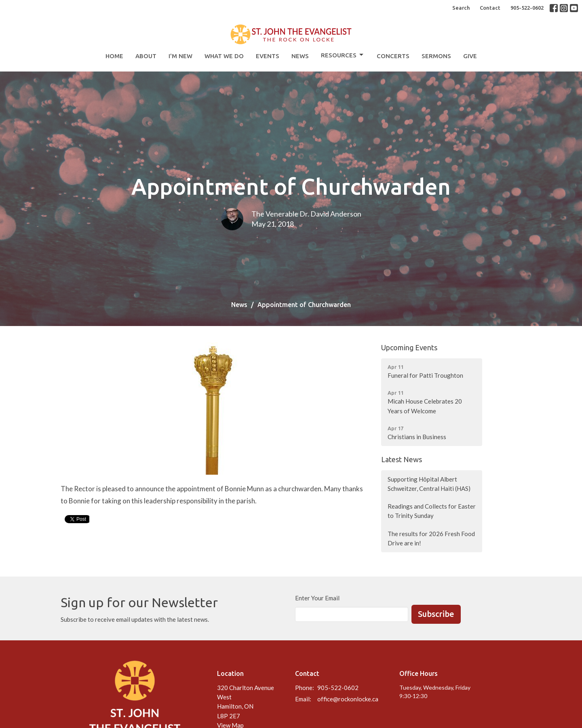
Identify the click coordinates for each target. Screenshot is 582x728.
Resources (343, 55)
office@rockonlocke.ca (348, 699)
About (146, 56)
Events (268, 56)
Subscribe (436, 614)
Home (114, 56)
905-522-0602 (527, 8)
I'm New (180, 56)
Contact (490, 8)
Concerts (393, 56)
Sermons (436, 56)
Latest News (402, 459)
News (300, 56)
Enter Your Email (317, 598)
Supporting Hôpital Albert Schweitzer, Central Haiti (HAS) (429, 484)
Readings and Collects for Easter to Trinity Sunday (432, 511)
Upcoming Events (409, 347)
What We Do (224, 56)
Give (470, 56)
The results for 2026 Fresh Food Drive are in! (431, 538)
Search (461, 8)
